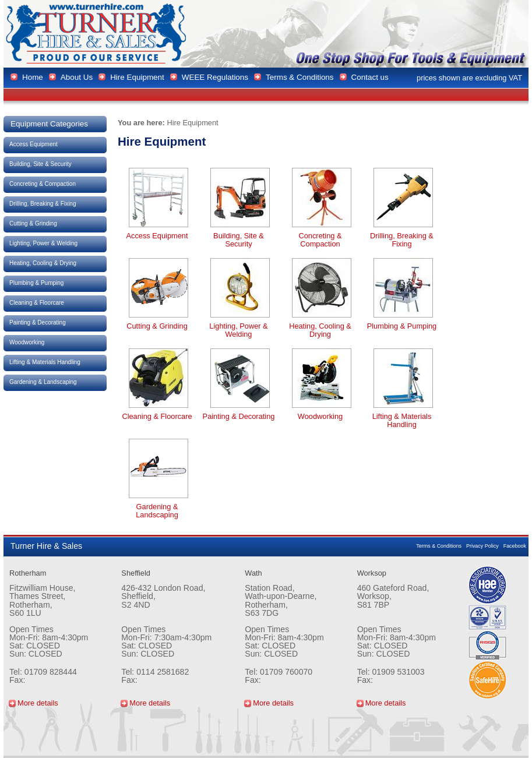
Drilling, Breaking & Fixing (43, 204)
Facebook (515, 546)
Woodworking (27, 342)
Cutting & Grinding (33, 223)
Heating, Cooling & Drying (43, 263)
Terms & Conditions (439, 546)
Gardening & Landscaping (43, 382)
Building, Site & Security (40, 164)
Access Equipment (34, 144)
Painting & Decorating (38, 322)
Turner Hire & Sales (97, 34)
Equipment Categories (49, 124)
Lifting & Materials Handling (45, 362)
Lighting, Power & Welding (43, 243)
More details (38, 703)
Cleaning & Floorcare (37, 303)
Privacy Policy (482, 546)
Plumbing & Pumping (36, 283)
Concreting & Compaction (43, 184)
